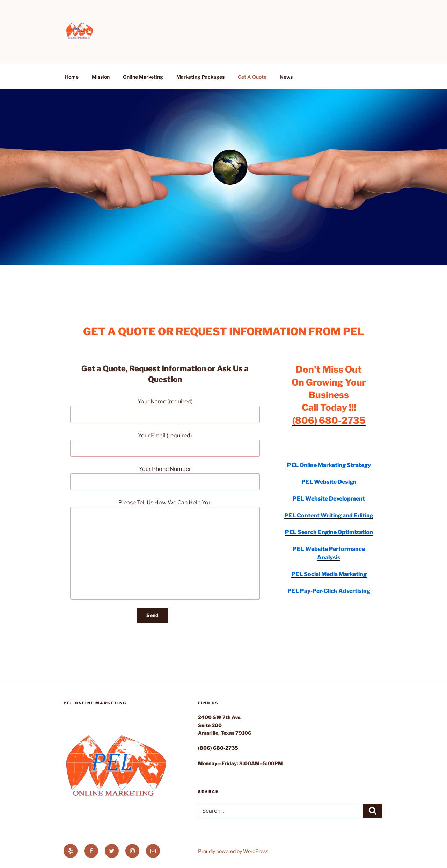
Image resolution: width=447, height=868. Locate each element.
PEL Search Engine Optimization (329, 532)
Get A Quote (252, 77)
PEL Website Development (329, 499)
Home (72, 77)
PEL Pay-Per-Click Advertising (329, 591)
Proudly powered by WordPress (233, 851)
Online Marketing (143, 77)
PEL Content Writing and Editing (329, 515)
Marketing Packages (200, 77)
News (286, 77)
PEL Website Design (329, 482)
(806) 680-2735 (329, 420)
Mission (101, 77)
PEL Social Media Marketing (329, 574)
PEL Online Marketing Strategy (329, 465)
